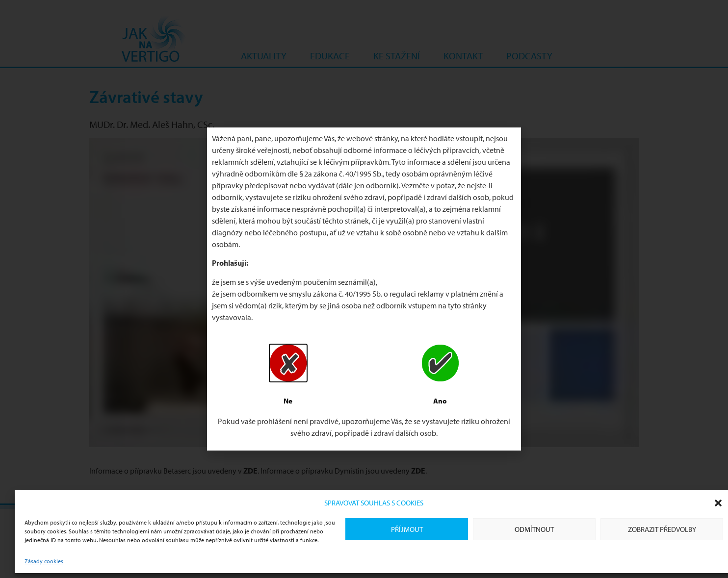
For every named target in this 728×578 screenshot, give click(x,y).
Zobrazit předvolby (662, 529)
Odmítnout (534, 529)
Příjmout (407, 529)
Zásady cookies (44, 561)
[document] (364, 289)
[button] (718, 503)
